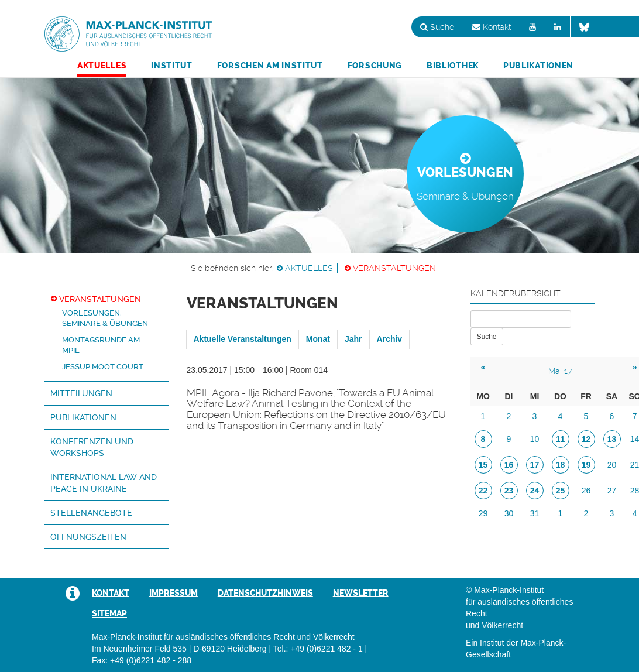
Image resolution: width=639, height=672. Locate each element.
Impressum (174, 593)
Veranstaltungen (394, 268)
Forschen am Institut (270, 66)
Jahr (353, 339)
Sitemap (109, 613)
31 (535, 513)
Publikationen (538, 66)
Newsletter (361, 593)
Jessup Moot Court (103, 367)
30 (509, 513)
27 (612, 491)
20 (612, 465)
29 (483, 513)
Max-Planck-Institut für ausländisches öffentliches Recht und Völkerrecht (128, 34)
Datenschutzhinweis (265, 593)
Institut (172, 66)
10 (535, 439)
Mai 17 (560, 371)
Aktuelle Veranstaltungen (243, 339)
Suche (437, 27)
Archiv (390, 339)
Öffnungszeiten (88, 537)
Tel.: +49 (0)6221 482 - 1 (318, 649)
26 (586, 491)
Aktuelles (102, 66)
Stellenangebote (91, 513)
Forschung (375, 66)
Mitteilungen (81, 393)
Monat (318, 339)
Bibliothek (453, 66)
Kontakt (492, 27)
